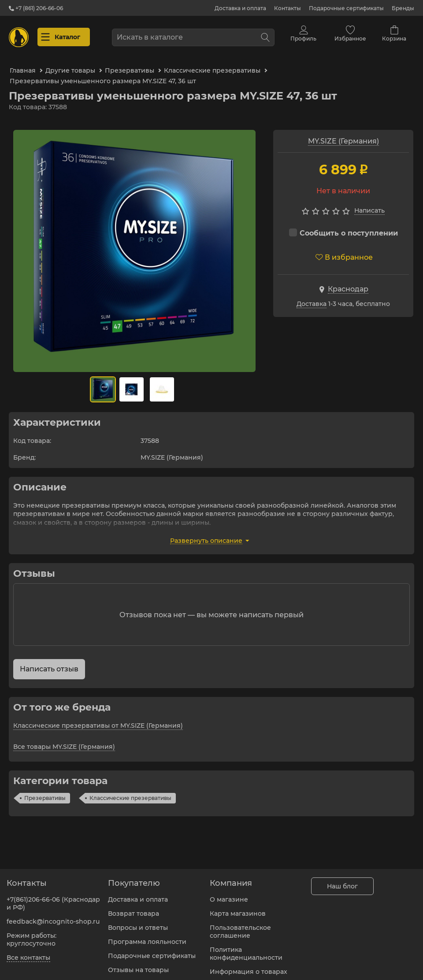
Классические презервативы (130, 792)
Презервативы (45, 792)
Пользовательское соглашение (240, 926)
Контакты (288, 8)
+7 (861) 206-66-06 (36, 8)
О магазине (229, 894)
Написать (369, 205)
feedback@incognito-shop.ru (53, 916)
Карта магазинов (238, 908)
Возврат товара (134, 908)
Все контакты (28, 952)
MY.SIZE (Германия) (343, 135)
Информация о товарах (249, 966)
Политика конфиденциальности (246, 948)
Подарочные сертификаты (346, 8)
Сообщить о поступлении (343, 227)
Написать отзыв (49, 663)
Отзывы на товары (138, 965)
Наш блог (342, 881)
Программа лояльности (147, 936)
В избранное (344, 251)
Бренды (403, 8)
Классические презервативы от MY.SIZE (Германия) (98, 719)
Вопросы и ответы (138, 922)
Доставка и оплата (240, 8)
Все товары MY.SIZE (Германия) (64, 741)
